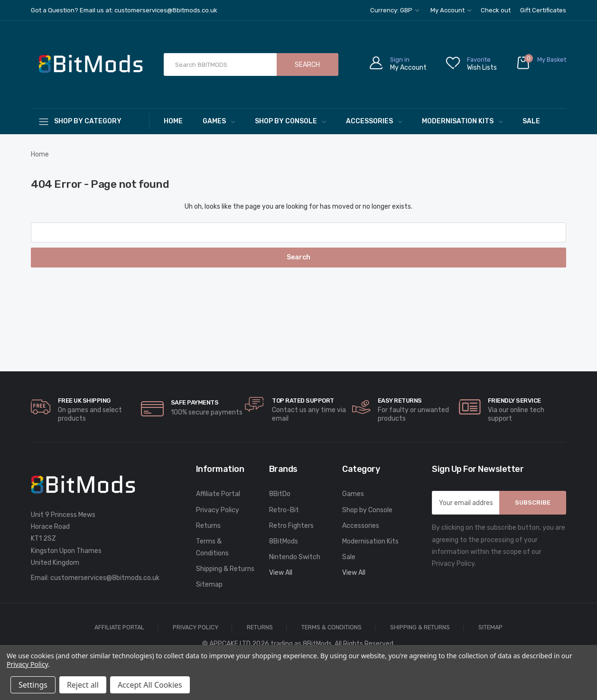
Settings (33, 685)
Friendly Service (514, 401)
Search (307, 65)
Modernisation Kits (462, 121)
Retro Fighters (291, 526)
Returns (208, 526)
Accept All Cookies (150, 685)
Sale (531, 121)
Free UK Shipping (84, 401)
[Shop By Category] (90, 121)
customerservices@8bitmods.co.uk (105, 578)
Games (219, 121)
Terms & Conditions (212, 547)
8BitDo (280, 494)
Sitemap (209, 585)
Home (173, 121)
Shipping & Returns (225, 569)
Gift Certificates (543, 10)
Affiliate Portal (218, 494)
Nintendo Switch (295, 557)
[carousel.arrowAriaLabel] (41, 407)
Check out (496, 10)
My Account (451, 10)
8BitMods (284, 541)
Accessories (374, 121)
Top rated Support (303, 401)
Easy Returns (400, 401)
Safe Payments (195, 402)
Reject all (83, 685)
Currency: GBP (395, 10)
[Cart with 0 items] (541, 65)
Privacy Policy (218, 510)
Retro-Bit (284, 510)
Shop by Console (290, 121)
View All (281, 573)
